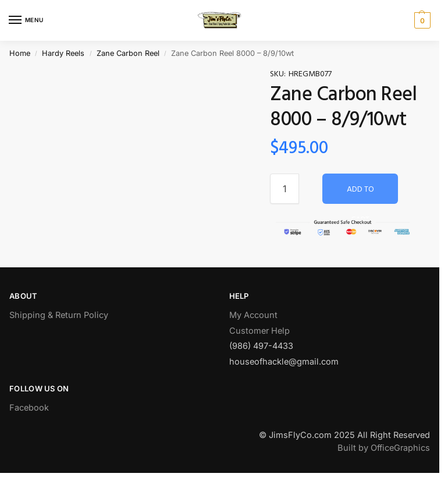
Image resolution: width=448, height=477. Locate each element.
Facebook (29, 408)
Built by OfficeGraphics (384, 448)
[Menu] (26, 20)
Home (20, 53)
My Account (253, 315)
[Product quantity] (285, 189)
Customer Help (259, 331)
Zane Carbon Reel (128, 53)
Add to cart (360, 193)
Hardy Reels (63, 53)
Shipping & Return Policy (59, 315)
